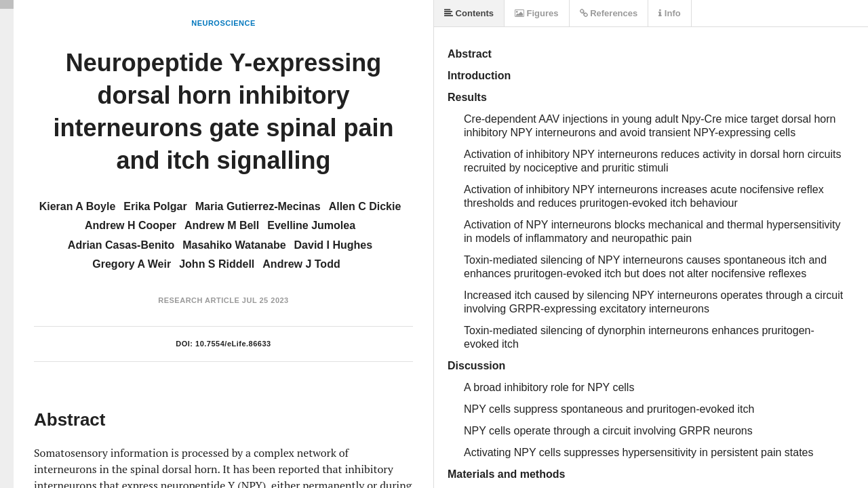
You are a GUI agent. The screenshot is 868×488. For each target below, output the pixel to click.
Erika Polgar (155, 206)
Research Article (199, 300)
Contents (469, 13)
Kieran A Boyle (78, 206)
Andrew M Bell (222, 225)
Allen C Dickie (365, 206)
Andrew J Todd (301, 264)
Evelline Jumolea (311, 225)
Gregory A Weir (132, 264)
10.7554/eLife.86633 (233, 344)
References (609, 13)
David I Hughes (334, 245)
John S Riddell (217, 264)
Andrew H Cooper (131, 225)
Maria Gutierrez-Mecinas (258, 206)
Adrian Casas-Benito (121, 245)
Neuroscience (223, 23)
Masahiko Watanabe (234, 245)
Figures (537, 13)
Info (669, 13)
